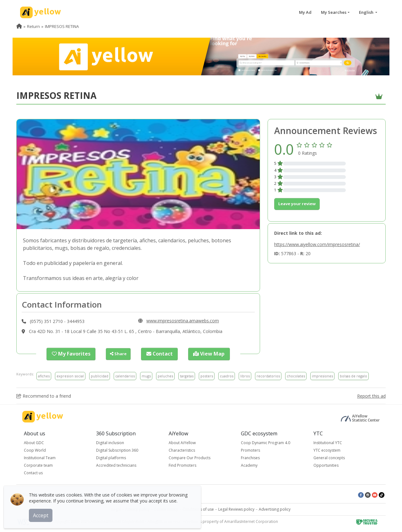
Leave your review (297, 204)
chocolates (296, 375)
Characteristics (182, 450)
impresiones (322, 375)
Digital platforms (111, 457)
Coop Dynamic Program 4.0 (266, 442)
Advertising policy (275, 509)
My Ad (305, 12)
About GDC (34, 442)
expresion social (70, 375)
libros (245, 375)
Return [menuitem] (33, 26)
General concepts (329, 457)
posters (207, 375)
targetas (187, 375)
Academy (249, 465)
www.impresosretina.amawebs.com (183, 321)
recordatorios (268, 375)
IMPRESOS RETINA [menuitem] (62, 26)
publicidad (100, 375)
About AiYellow (182, 442)
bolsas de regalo (353, 375)
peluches (165, 375)
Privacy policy (137, 509)
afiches (44, 375)
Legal (116, 509)
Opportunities (326, 465)
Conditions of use (198, 509)
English (367, 12)
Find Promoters (182, 465)
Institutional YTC (328, 442)
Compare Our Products (190, 457)
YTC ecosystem (327, 450)
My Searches (334, 12)
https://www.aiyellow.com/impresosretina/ (317, 244)
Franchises (250, 457)
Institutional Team (40, 457)
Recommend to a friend (44, 395)
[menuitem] (19, 26)
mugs (146, 375)
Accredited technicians (116, 465)
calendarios (125, 375)
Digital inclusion (110, 442)
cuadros (227, 375)
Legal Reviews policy (236, 509)
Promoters (250, 450)
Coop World (35, 450)
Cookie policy (166, 509)
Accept (43, 513)
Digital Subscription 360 (117, 450)
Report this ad (371, 395)
